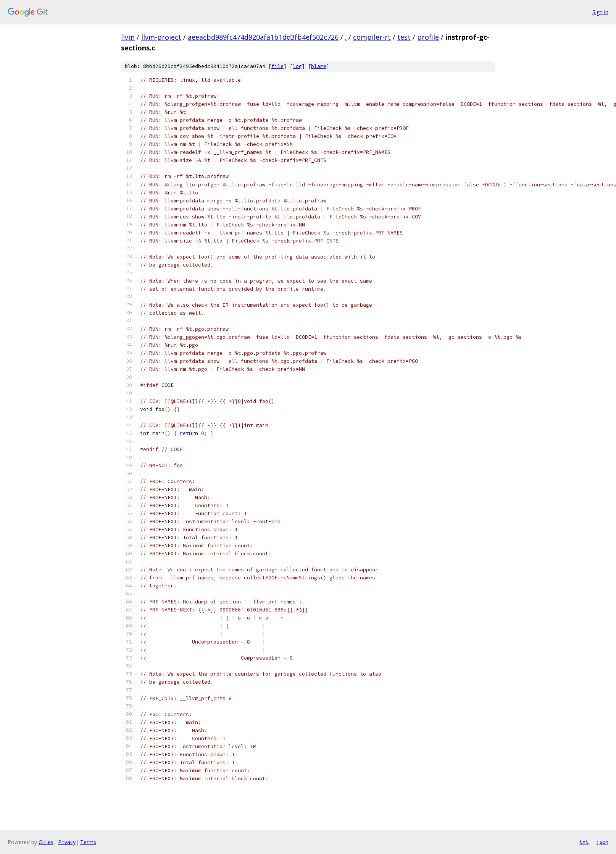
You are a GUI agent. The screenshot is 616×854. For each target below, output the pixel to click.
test (404, 37)
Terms (88, 842)
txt (584, 842)
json (602, 842)
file (277, 66)
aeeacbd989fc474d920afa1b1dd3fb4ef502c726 (263, 37)
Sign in (600, 12)
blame (319, 66)
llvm (128, 37)
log (297, 66)
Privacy (67, 842)
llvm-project (161, 37)
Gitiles (46, 842)
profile (428, 37)
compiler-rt (372, 37)
